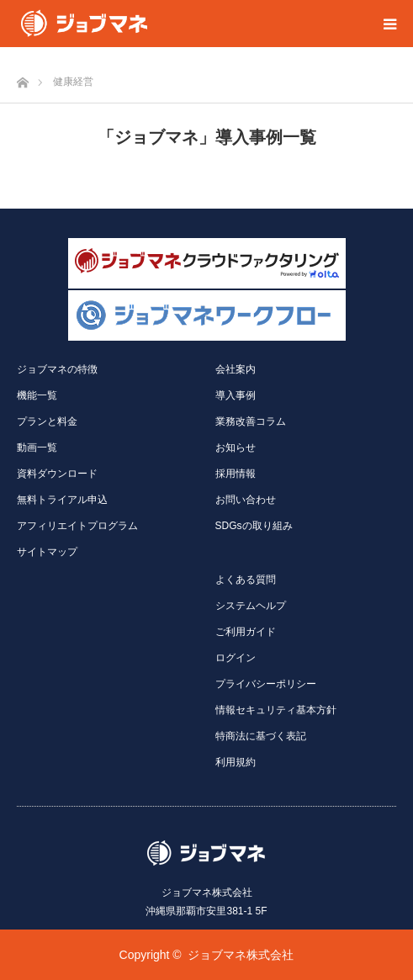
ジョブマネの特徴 (57, 369)
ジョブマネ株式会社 (241, 955)
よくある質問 (246, 580)
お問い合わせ (246, 500)
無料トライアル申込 (62, 500)
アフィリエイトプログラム (77, 526)
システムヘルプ (251, 606)
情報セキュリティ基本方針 (276, 710)
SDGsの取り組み (254, 526)
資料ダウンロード (57, 474)
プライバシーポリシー (266, 684)
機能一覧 (37, 395)
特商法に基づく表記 (261, 736)
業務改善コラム (251, 421)
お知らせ (236, 448)
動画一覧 (37, 448)
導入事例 (236, 395)
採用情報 (236, 474)
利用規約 (236, 762)
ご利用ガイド (246, 632)
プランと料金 (47, 421)
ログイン (236, 658)
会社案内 (236, 369)
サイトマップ (47, 552)
